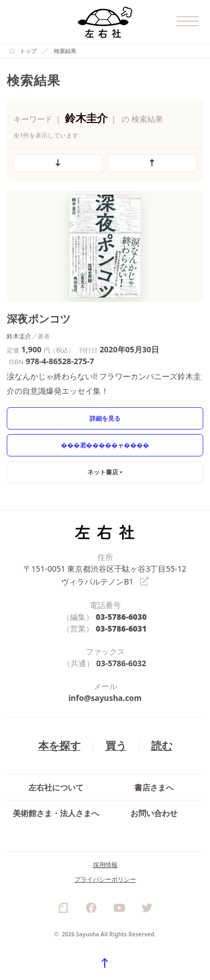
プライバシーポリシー (105, 878)
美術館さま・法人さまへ (56, 812)
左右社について (56, 786)
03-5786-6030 (121, 616)
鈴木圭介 (19, 336)
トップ (28, 51)
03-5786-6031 (121, 627)
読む (162, 744)
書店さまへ (154, 786)
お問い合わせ (154, 812)
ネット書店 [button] (103, 472)
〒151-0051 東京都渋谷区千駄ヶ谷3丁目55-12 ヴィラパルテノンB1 (105, 574)
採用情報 (105, 863)
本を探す (59, 744)
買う (116, 744)
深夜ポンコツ (39, 319)
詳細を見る (105, 418)
